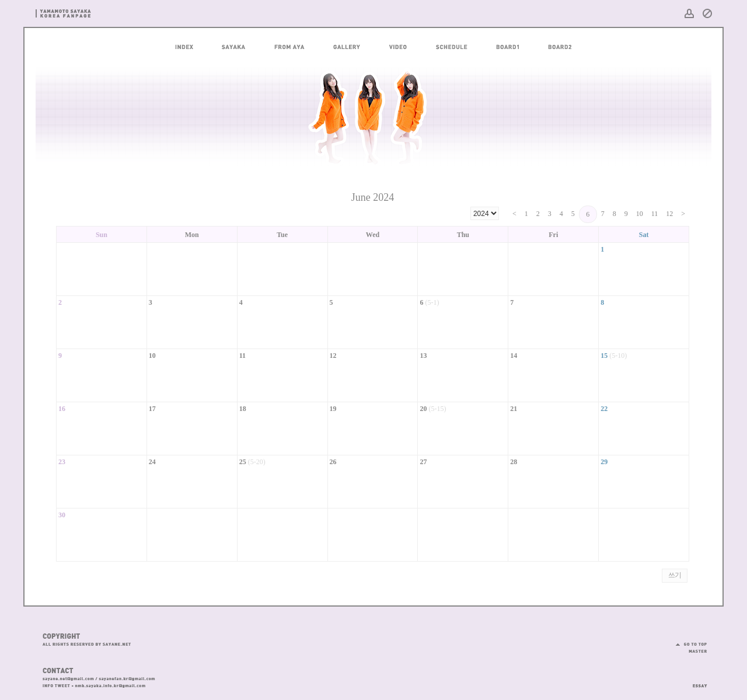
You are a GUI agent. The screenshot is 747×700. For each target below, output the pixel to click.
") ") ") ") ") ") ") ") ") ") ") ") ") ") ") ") (485, 213)
